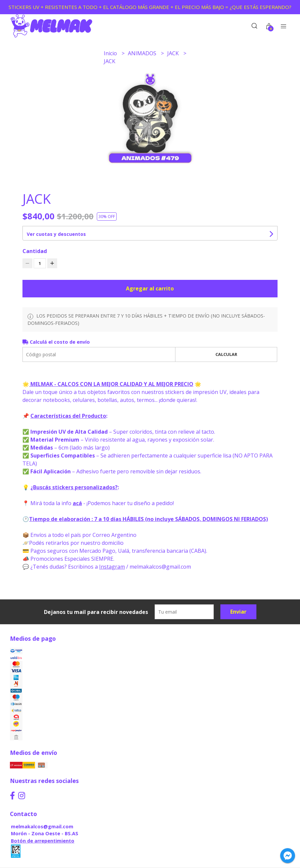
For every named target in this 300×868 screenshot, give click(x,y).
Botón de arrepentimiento (43, 841)
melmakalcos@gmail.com (42, 826)
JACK (174, 53)
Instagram (112, 567)
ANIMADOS (143, 53)
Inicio (111, 53)
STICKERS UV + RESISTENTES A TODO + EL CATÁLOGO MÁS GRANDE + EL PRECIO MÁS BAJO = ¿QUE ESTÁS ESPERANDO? (150, 7)
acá (77, 503)
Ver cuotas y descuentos (56, 234)
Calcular (226, 354)
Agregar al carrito (150, 288)
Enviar (238, 612)
